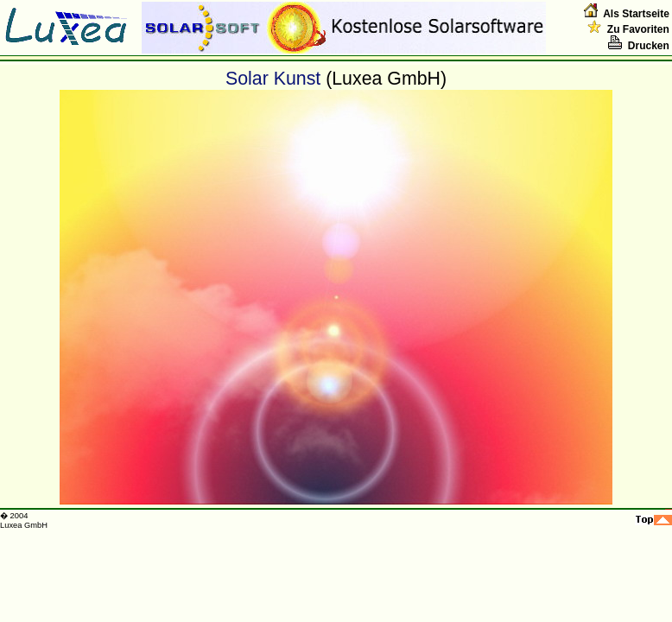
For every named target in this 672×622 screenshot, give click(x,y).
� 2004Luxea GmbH (24, 520)
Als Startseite (636, 14)
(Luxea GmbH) (386, 79)
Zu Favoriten (628, 29)
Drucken (639, 46)
